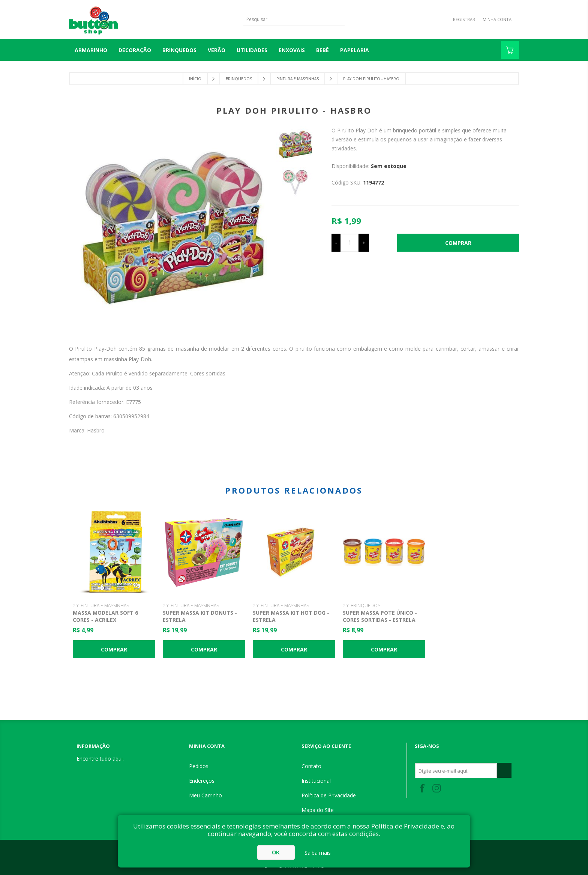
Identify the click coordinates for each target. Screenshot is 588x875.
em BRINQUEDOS (361, 606)
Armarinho (91, 50)
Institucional (316, 781)
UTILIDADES (252, 50)
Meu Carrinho (205, 795)
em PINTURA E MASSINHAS (101, 606)
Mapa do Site (318, 810)
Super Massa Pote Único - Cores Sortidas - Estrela (380, 616)
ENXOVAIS (292, 50)
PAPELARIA (355, 50)
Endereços (202, 781)
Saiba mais (318, 853)
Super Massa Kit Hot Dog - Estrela (291, 616)
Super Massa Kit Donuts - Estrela (200, 616)
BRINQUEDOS (179, 50)
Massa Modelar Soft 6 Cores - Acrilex (105, 616)
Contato (311, 766)
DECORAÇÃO (135, 50)
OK (276, 852)
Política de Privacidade (329, 795)
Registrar (464, 19)
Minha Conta (497, 19)
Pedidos (199, 766)
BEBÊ (322, 50)
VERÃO (217, 50)
